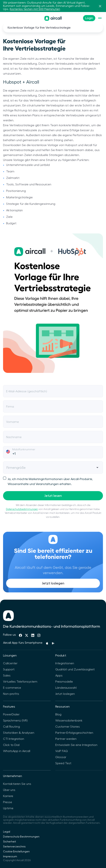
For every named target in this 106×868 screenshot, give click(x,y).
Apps (59, 676)
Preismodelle (64, 682)
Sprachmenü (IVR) (15, 721)
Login (89, 18)
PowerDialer (11, 714)
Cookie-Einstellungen (16, 852)
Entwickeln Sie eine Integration (76, 745)
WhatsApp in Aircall (17, 751)
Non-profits (11, 694)
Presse (8, 802)
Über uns (9, 790)
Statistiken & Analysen (19, 733)
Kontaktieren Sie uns (17, 784)
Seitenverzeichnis (14, 847)
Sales (7, 676)
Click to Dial (11, 745)
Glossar (61, 757)
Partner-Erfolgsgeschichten (74, 733)
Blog (58, 714)
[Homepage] (53, 18)
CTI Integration (14, 739)
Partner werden (66, 739)
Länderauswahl (66, 688)
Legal (7, 832)
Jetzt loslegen (53, 591)
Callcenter (10, 663)
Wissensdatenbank (69, 721)
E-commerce (12, 688)
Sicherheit (9, 842)
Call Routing (11, 727)
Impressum (10, 857)
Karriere (8, 796)
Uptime (8, 808)
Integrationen (65, 663)
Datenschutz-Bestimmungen (21, 837)
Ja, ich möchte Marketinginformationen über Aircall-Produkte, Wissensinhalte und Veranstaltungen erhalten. (48, 481)
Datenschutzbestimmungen (22, 509)
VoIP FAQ (62, 751)
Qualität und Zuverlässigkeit (75, 669)
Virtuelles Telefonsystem (20, 682)
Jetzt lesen (53, 496)
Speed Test (63, 763)
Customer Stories (68, 727)
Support (9, 669)
